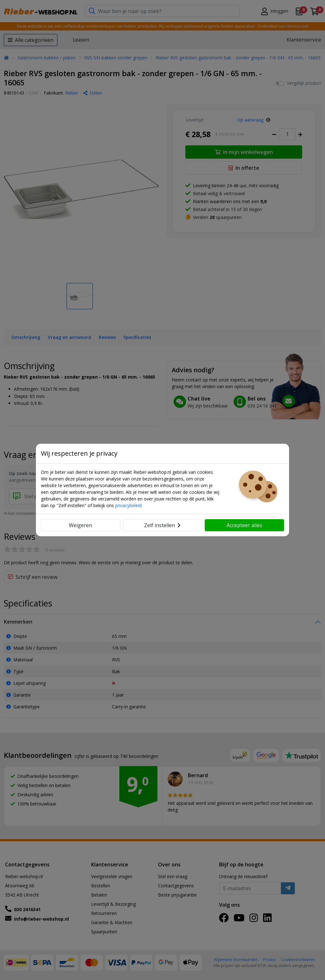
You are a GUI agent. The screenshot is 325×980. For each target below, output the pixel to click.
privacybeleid (128, 505)
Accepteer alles (244, 525)
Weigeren (80, 525)
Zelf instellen (162, 525)
